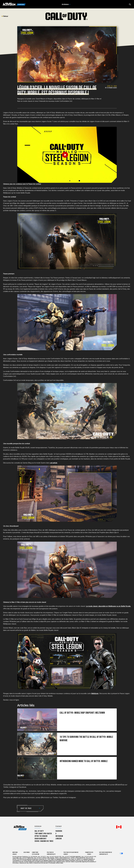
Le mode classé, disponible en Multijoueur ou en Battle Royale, (108, 606)
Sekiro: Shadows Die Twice (44, 841)
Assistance (27, 852)
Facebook (59, 831)
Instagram (59, 836)
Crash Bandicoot (41, 839)
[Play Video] (67, 155)
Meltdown (95, 693)
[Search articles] (130, 4)
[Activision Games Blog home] (20, 828)
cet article (54, 463)
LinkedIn (59, 839)
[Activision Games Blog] (14, 4)
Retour (5, 16)
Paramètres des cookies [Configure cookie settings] (89, 853)
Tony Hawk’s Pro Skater (43, 834)
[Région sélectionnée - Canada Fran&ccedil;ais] (119, 827)
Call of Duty (39, 831)
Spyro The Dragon (41, 836)
